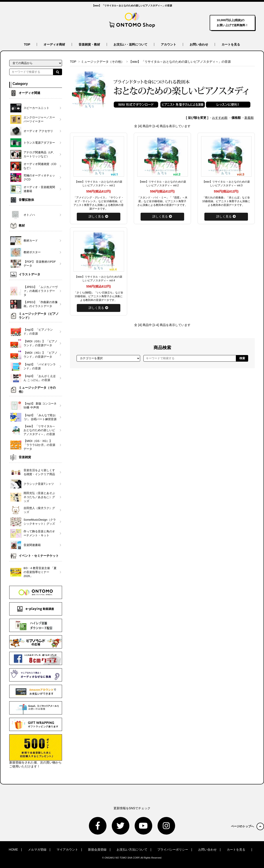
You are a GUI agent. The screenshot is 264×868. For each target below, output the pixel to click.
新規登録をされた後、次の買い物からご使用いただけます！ (36, 751)
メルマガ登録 (37, 850)
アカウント (169, 44)
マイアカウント (67, 850)
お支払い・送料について (130, 44)
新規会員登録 (97, 850)
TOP (27, 44)
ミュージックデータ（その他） (103, 62)
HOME (13, 850)
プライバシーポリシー (173, 850)
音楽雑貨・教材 (89, 44)
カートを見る (231, 44)
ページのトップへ (247, 826)
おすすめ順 (220, 118)
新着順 (249, 118)
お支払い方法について (132, 850)
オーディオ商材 (54, 44)
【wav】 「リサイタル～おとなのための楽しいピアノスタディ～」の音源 (180, 62)
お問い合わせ (199, 44)
